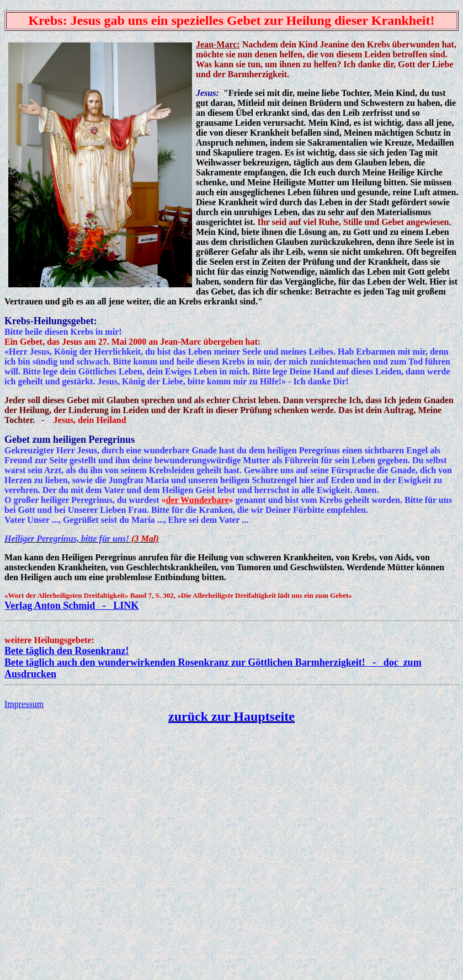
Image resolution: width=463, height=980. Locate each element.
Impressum (24, 704)
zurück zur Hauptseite (231, 716)
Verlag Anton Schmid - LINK (71, 606)
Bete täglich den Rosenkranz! (66, 651)
